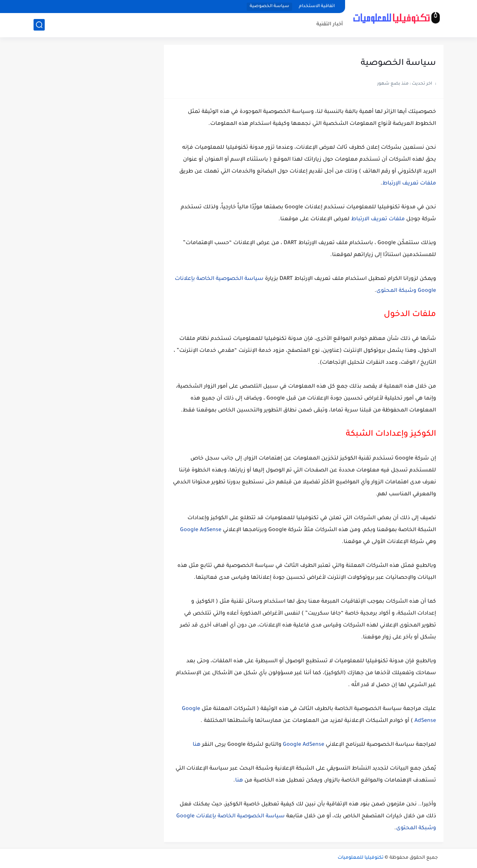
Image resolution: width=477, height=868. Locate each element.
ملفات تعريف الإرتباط (409, 184)
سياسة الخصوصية (269, 7)
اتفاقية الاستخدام (317, 7)
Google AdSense (201, 530)
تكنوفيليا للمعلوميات (361, 858)
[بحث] (39, 25)
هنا (197, 745)
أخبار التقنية (330, 24)
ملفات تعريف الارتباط (378, 220)
